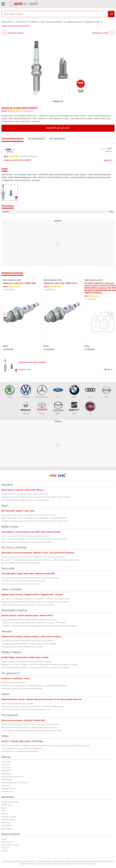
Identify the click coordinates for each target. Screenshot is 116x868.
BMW (74, 391)
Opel (106, 391)
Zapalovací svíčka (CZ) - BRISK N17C (60, 283)
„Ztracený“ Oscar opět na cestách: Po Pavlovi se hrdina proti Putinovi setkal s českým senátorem (36, 497)
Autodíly (34, 22)
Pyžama (4, 814)
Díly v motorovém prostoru (52, 22)
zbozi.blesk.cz (6, 774)
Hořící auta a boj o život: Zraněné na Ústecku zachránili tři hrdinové (26, 536)
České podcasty (7, 842)
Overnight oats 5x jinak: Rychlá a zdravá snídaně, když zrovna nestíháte (27, 641)
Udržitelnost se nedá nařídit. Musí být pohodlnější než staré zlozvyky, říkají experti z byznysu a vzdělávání (39, 626)
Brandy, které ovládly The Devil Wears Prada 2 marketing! (22, 689)
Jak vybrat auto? (7, 791)
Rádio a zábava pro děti (10, 845)
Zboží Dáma (6, 771)
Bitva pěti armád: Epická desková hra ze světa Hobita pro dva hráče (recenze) (29, 727)
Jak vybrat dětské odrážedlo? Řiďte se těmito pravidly (21, 563)
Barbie (4, 808)
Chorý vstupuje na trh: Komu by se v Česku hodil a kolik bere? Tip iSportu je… (29, 515)
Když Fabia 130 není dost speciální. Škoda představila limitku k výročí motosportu (31, 578)
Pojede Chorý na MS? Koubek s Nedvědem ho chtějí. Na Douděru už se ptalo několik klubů (34, 518)
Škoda (10, 391)
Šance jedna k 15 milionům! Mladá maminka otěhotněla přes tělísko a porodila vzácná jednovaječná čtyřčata (40, 560)
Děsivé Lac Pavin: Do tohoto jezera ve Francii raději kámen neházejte (26, 662)
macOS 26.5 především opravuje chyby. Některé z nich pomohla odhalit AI (28, 605)
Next (111, 315)
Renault (26, 408)
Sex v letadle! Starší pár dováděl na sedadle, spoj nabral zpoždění (25, 500)
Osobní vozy (6, 768)
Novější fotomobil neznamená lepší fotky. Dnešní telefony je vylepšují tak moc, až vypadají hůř (35, 602)
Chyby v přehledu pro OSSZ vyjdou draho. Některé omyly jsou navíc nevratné (29, 620)
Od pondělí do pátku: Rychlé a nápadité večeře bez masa (22, 647)
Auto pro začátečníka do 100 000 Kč (14, 783)
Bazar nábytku (7, 829)
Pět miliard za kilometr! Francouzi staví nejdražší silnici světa (23, 581)
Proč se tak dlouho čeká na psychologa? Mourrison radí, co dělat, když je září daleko (32, 730)
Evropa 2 (5, 851)
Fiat (90, 408)
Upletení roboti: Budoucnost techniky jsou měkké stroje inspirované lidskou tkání (30, 724)
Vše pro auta (21, 22)
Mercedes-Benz (42, 391)
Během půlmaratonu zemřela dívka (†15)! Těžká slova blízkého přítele (27, 542)
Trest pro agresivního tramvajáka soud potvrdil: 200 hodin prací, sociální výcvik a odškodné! (34, 539)
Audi (90, 391)
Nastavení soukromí (73, 864)
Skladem (109, 151)
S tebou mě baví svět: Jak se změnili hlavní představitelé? (22, 748)
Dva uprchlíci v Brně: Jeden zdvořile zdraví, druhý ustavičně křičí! (25, 494)
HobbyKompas (7, 780)
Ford (58, 391)
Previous (5, 314)
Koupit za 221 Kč (58, 128)
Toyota (42, 408)
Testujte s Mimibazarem (10, 802)
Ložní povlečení (7, 826)
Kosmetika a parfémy (9, 817)
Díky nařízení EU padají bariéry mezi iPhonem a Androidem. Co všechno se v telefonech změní (36, 599)
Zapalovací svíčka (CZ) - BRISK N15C (20, 283)
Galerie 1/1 (58, 101)
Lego (3, 811)
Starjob (4, 839)
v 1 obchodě (8, 349)
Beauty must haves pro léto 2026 (13, 683)
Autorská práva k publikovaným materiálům (68, 861)
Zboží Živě (5, 765)
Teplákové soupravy (9, 820)
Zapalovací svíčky (92, 22)
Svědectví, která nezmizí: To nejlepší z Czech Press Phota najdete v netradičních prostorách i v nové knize (40, 665)
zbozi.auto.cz (7, 22)
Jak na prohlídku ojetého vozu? (13, 777)
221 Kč (107, 160)
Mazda (58, 408)
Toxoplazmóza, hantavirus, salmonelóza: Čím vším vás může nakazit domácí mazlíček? (33, 707)
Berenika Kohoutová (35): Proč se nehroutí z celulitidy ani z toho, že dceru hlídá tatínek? (33, 557)
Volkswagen (26, 391)
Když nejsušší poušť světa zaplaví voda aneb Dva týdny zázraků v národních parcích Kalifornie (35, 668)
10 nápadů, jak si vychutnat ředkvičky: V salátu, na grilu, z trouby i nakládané (29, 644)
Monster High (6, 805)
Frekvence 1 (6, 848)
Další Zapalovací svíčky (12, 280)
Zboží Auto (5, 786)
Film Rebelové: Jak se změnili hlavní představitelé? (20, 751)
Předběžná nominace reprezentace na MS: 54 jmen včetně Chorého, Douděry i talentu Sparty (35, 521)
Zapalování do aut (74, 22)
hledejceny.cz (6, 762)
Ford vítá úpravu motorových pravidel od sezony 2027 (21, 584)
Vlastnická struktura (89, 864)
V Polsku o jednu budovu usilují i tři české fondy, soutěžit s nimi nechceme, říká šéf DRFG (34, 623)
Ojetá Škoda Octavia (9, 788)
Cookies (62, 864)
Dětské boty (6, 823)
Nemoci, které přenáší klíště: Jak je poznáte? (18, 704)
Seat (74, 408)
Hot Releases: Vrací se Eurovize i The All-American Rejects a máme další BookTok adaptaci (34, 686)
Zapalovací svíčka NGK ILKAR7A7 (20, 108)
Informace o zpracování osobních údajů (44, 864)
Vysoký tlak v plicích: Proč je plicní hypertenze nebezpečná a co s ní (26, 709)
